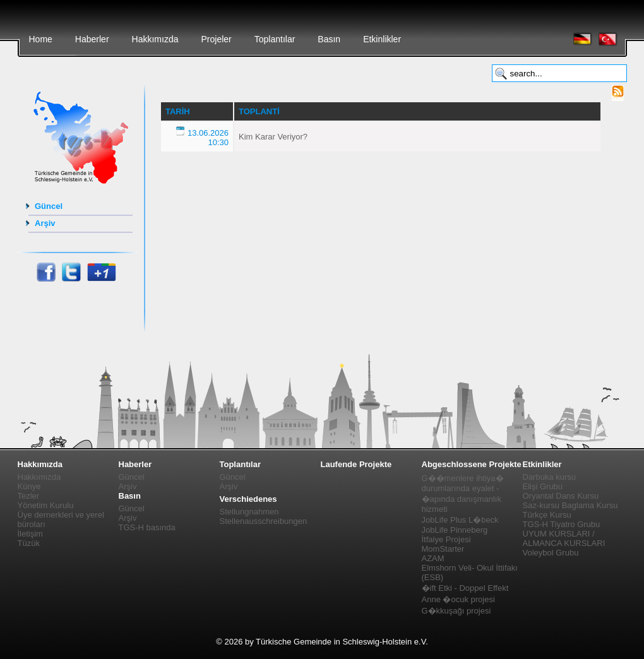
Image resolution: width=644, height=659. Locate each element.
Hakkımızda (155, 39)
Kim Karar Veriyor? (273, 137)
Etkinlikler (382, 39)
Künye (29, 486)
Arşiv (45, 223)
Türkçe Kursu (547, 515)
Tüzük (29, 543)
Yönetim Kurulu (46, 505)
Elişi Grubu (543, 486)
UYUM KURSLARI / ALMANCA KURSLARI (564, 538)
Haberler (92, 39)
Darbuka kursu (550, 477)
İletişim (30, 534)
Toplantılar (275, 39)
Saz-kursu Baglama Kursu (570, 505)
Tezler (29, 496)
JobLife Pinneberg (455, 530)
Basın (329, 39)
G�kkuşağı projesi (456, 611)
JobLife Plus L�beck (460, 520)
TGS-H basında (147, 527)
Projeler (216, 39)
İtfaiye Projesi (446, 539)
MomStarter (443, 549)
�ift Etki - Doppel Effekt (465, 588)
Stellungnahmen (249, 512)
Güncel (49, 206)
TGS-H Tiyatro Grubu (562, 524)
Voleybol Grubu (551, 553)
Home (41, 39)
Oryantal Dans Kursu (561, 496)
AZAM (433, 558)
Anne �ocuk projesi (458, 599)
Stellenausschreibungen (264, 521)
